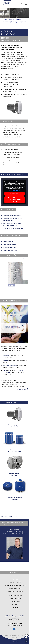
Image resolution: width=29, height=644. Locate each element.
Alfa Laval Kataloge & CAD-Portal (15, 585)
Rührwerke (6, 356)
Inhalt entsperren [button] (14, 194)
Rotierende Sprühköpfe (10, 244)
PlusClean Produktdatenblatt (12, 215)
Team (15, 605)
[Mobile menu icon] (26, 4)
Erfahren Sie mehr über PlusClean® (13, 228)
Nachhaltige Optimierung (15, 591)
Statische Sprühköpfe (10, 247)
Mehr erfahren (21, 389)
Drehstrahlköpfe (8, 241)
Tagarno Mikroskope (15, 599)
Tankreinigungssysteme (10, 366)
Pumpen (5, 361)
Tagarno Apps (15, 602)
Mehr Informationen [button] (15, 191)
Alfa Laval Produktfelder (15, 582)
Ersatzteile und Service (15, 588)
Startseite (15, 579)
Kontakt (15, 608)
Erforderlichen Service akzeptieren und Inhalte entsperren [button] (14, 200)
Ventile (5, 370)
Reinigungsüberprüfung (10, 250)
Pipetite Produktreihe (15, 596)
